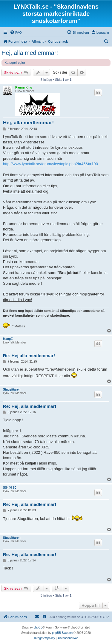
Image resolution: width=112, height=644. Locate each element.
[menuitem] (16, 32)
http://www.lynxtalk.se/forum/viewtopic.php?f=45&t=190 (50, 164)
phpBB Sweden (62, 633)
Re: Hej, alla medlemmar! (30, 406)
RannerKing (24, 88)
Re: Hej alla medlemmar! (29, 356)
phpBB (38, 627)
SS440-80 (10, 488)
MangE (8, 339)
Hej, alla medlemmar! (30, 53)
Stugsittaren (12, 390)
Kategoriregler (15, 63)
